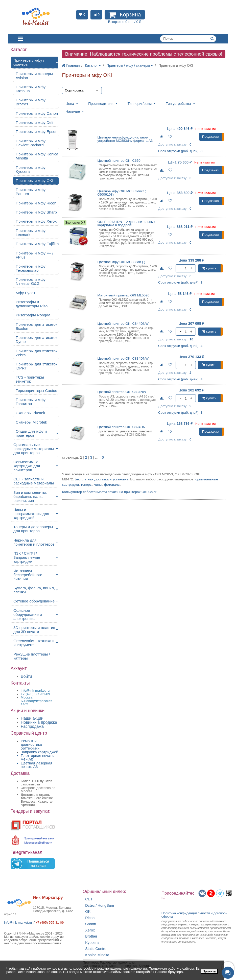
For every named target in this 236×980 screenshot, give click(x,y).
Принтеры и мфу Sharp (36, 212)
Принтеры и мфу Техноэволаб (31, 268)
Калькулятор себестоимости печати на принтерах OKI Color (109, 492)
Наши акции (32, 718)
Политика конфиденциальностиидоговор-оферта (194, 915)
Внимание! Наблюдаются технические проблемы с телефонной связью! (144, 54)
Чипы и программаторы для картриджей (31, 514)
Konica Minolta (97, 955)
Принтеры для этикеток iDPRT (37, 366)
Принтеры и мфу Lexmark (31, 233)
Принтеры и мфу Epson (37, 132)
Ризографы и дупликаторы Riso (32, 304)
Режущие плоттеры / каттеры (32, 656)
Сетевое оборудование (34, 601)
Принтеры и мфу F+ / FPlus (34, 255)
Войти (26, 676)
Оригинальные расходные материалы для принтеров (34, 449)
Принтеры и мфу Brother (31, 102)
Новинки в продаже (39, 722)
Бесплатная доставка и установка (102, 479)
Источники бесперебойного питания (28, 575)
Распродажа (32, 726)
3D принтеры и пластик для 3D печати (34, 630)
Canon (91, 924)
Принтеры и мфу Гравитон (31, 402)
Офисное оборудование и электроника (28, 614)
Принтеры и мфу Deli (34, 122)
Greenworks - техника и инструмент (34, 643)
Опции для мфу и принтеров (31, 433)
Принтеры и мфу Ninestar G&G (31, 281)
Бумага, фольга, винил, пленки (34, 590)
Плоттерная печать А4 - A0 (37, 757)
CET (89, 899)
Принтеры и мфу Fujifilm (37, 244)
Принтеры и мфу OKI (34, 181)
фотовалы (112, 485)
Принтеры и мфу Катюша (31, 89)
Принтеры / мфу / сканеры (29, 62)
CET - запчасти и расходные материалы (34, 481)
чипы (98, 485)
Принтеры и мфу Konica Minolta (37, 156)
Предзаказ (210, 137)
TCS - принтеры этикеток (30, 379)
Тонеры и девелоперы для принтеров (33, 529)
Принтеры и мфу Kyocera (31, 169)
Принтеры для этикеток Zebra (37, 353)
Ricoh (90, 918)
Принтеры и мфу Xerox (36, 221)
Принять (209, 971)
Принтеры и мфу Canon (37, 113)
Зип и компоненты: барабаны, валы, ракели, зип (30, 496)
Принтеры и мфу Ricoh (36, 203)
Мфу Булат (26, 293)
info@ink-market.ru (18, 923)
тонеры (87, 485)
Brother (91, 936)
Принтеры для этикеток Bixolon (37, 326)
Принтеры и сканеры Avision (34, 76)
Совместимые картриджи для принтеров (27, 466)
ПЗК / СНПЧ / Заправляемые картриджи (27, 557)
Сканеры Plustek (30, 413)
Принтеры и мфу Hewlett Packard (31, 143)
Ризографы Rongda (33, 315)
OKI (88, 912)
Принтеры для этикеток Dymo (37, 340)
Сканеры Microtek (31, 422)
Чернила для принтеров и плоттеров (34, 542)
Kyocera (92, 943)
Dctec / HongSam (100, 906)
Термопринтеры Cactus (36, 391)
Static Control (96, 949)
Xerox (90, 930)
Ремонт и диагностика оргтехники (31, 745)
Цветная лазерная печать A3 (37, 765)
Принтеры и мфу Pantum (31, 192)
